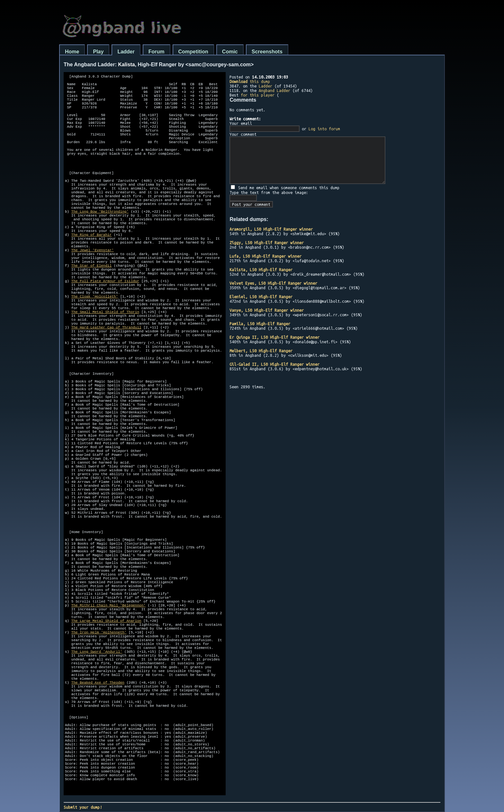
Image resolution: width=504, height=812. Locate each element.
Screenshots (267, 52)
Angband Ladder (274, 90)
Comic (230, 52)
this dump (250, 81)
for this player (258, 95)
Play (98, 52)
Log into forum (324, 129)
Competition (193, 52)
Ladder (126, 52)
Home (72, 52)
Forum (157, 52)
